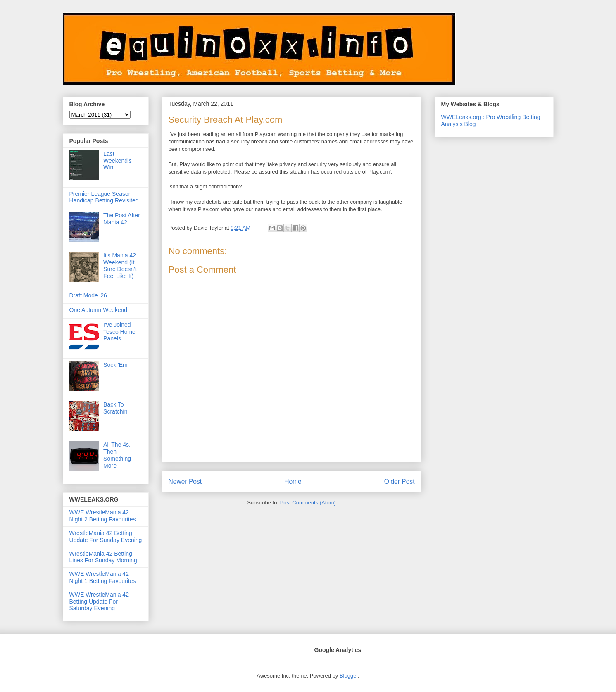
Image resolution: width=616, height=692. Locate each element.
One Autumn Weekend (99, 310)
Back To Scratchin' (116, 408)
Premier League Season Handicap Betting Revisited (104, 197)
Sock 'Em (115, 365)
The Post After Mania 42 (122, 219)
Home (293, 482)
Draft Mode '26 (88, 295)
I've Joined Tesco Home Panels (119, 332)
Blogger (349, 676)
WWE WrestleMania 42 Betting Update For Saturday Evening (99, 602)
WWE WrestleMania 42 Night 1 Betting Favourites (103, 577)
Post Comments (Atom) (308, 503)
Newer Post (185, 482)
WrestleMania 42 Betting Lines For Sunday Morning (103, 557)
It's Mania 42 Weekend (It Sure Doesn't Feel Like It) (120, 266)
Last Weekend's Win (118, 161)
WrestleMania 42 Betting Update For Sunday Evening (106, 536)
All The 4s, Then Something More (117, 455)
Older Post (400, 482)
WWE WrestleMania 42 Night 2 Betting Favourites (103, 516)
